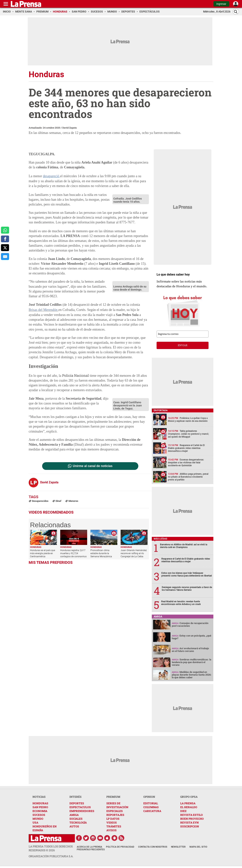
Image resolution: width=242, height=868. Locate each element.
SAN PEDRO (40, 807)
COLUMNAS (151, 807)
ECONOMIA (40, 811)
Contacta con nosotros (153, 847)
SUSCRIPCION (190, 826)
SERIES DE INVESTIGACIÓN (117, 805)
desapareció (51, 176)
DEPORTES (77, 803)
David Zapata (70, 128)
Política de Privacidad (120, 847)
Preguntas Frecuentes (91, 850)
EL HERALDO (189, 807)
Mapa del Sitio (198, 847)
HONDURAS (40, 803)
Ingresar (221, 4)
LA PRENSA (188, 803)
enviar (183, 345)
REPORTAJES (115, 815)
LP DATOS (113, 819)
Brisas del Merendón (43, 310)
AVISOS (111, 830)
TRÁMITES (114, 826)
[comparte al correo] (5, 256)
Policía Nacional (76, 375)
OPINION (149, 797)
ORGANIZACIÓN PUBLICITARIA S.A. (51, 856)
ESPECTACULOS (80, 807)
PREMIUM (113, 797)
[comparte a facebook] (5, 239)
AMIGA (74, 815)
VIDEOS (112, 822)
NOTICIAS (39, 797)
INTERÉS (76, 797)
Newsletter (178, 847)
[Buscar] (236, 12)
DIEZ (183, 811)
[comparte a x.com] (5, 248)
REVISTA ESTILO (192, 815)
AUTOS (74, 826)
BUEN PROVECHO (192, 819)
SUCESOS (39, 815)
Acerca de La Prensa (89, 847)
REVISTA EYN (189, 822)
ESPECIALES (115, 811)
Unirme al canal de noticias (93, 466)
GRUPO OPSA (189, 797)
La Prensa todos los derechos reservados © (51, 848)
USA (35, 822)
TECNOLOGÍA (78, 822)
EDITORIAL (151, 803)
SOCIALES (76, 819)
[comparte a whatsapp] (5, 230)
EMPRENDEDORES (82, 811)
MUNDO (38, 819)
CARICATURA (152, 811)
